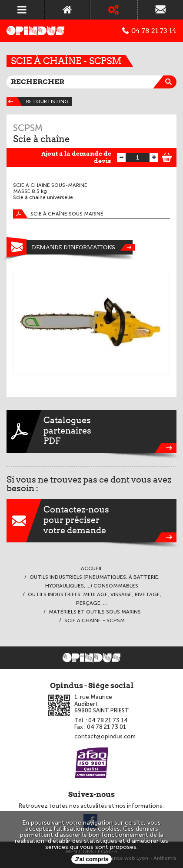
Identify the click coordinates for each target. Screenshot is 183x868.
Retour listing (38, 101)
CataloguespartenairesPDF (91, 431)
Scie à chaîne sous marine (58, 214)
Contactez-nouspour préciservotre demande (91, 521)
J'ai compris (91, 859)
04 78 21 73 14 (149, 31)
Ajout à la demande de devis (76, 157)
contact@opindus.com (105, 736)
